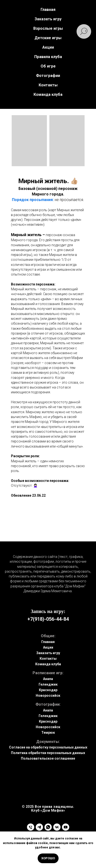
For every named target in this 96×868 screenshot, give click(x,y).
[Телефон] (31, 827)
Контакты (48, 85)
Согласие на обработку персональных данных (48, 747)
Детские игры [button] (48, 38)
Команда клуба (48, 94)
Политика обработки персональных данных (48, 753)
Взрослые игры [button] (48, 28)
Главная (48, 10)
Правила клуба (48, 57)
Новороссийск (48, 696)
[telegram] (39, 827)
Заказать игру (48, 653)
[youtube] (66, 827)
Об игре (48, 66)
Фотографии (48, 76)
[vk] (57, 827)
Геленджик (48, 684)
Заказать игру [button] (48, 19)
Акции (48, 647)
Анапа (48, 679)
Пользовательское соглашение (48, 758)
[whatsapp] (48, 827)
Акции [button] (48, 47)
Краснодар (48, 690)
